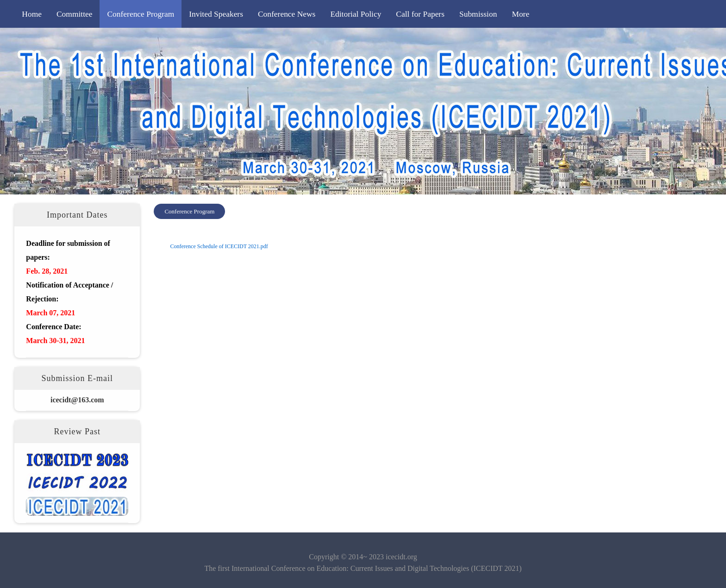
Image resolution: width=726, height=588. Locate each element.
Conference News (287, 14)
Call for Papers (420, 14)
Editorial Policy (356, 14)
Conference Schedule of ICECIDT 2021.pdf (219, 246)
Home (32, 14)
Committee (75, 14)
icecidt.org (401, 557)
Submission (478, 14)
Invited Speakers (216, 14)
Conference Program (141, 14)
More (520, 14)
